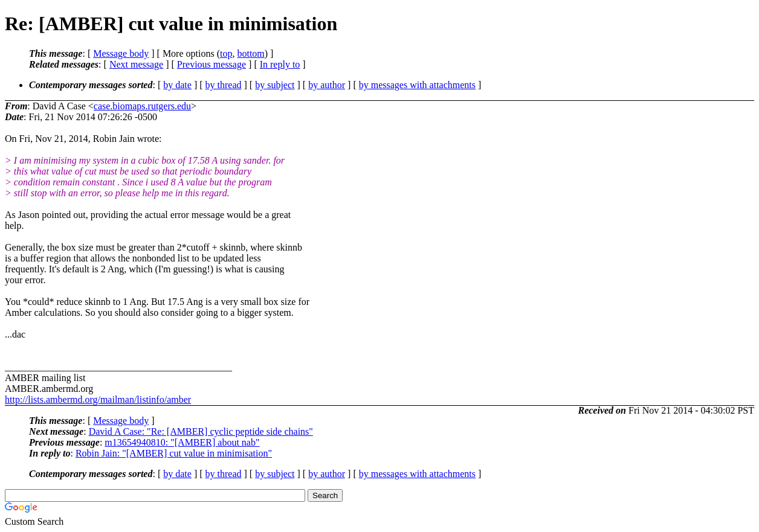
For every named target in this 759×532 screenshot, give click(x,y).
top (226, 53)
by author (327, 85)
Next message (136, 64)
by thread (224, 85)
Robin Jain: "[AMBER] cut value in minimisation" (174, 453)
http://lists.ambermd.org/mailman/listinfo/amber (98, 399)
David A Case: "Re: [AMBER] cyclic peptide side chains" (201, 431)
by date (177, 85)
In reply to (280, 64)
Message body (121, 53)
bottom (250, 53)
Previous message (212, 64)
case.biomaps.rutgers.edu (142, 106)
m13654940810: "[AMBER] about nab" (182, 442)
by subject (275, 85)
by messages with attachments (417, 85)
